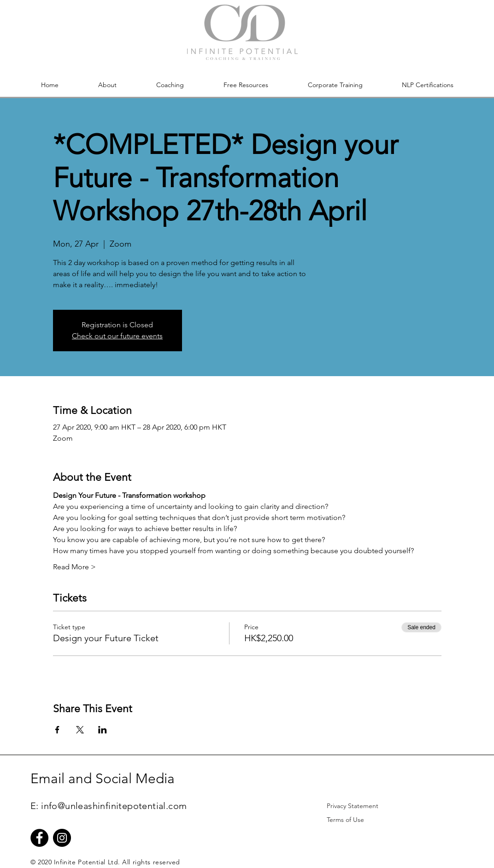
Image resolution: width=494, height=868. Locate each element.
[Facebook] (39, 838)
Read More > (74, 567)
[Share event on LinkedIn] (103, 730)
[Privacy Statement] (353, 806)
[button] (107, 85)
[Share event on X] (80, 730)
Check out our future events (117, 336)
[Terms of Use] (345, 820)
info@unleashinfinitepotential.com (114, 806)
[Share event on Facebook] (57, 730)
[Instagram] (62, 838)
